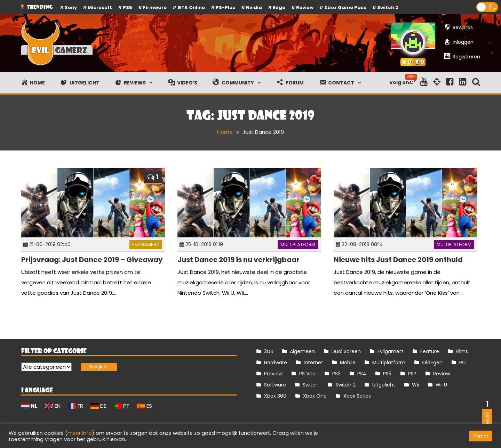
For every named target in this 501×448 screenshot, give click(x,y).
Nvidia (254, 7)
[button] (487, 7)
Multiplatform (298, 245)
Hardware (276, 363)
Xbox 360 (275, 396)
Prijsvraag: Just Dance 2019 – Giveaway (92, 260)
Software (275, 385)
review (305, 7)
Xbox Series (357, 396)
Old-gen (432, 363)
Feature (430, 351)
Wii (415, 385)
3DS (269, 351)
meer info (80, 433)
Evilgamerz (146, 245)
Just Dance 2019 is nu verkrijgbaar (238, 260)
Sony (71, 7)
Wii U (441, 385)
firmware (155, 7)
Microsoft (100, 7)
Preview (273, 374)
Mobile (348, 363)
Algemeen (302, 351)
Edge (279, 7)
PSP (412, 374)
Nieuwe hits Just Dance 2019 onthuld (398, 260)
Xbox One (315, 396)
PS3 (336, 374)
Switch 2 (388, 7)
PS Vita (307, 374)
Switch (311, 385)
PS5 (128, 7)
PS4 (362, 374)
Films (462, 351)
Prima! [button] (481, 436)
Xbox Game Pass (345, 7)
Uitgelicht (384, 385)
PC (463, 363)
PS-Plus (225, 7)
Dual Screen (346, 351)
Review (442, 374)
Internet (313, 363)
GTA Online (191, 7)
